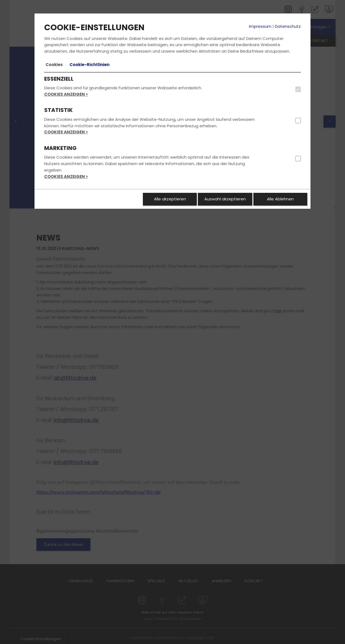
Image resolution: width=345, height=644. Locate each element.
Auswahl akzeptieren (225, 199)
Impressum (260, 26)
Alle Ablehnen (280, 199)
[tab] (54, 65)
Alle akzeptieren (170, 199)
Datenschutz (288, 26)
